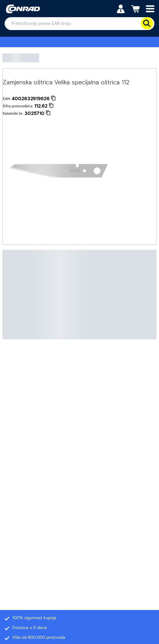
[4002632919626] (34, 99)
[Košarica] (135, 8)
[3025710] (38, 113)
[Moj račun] (121, 8)
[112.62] (44, 106)
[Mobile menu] (150, 8)
